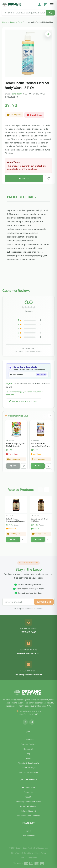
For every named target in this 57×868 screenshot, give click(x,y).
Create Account (28, 836)
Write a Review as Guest (24, 401)
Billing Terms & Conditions (22, 853)
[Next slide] (50, 416)
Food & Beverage (29, 768)
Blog (28, 754)
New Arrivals (28, 749)
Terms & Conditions (29, 858)
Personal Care (16, 22)
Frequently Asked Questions (29, 816)
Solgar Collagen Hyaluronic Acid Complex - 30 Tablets (16, 521)
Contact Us (28, 792)
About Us (28, 797)
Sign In (29, 831)
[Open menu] (52, 5)
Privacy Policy (40, 853)
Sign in (10, 383)
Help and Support (28, 811)
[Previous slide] (45, 416)
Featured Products (29, 744)
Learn (29, 758)
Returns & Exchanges (29, 806)
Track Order (29, 788)
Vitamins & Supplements (29, 763)
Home (5, 22)
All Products (28, 740)
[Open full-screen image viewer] (48, 34)
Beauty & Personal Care (29, 772)
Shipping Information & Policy (29, 802)
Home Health (16, 94)
